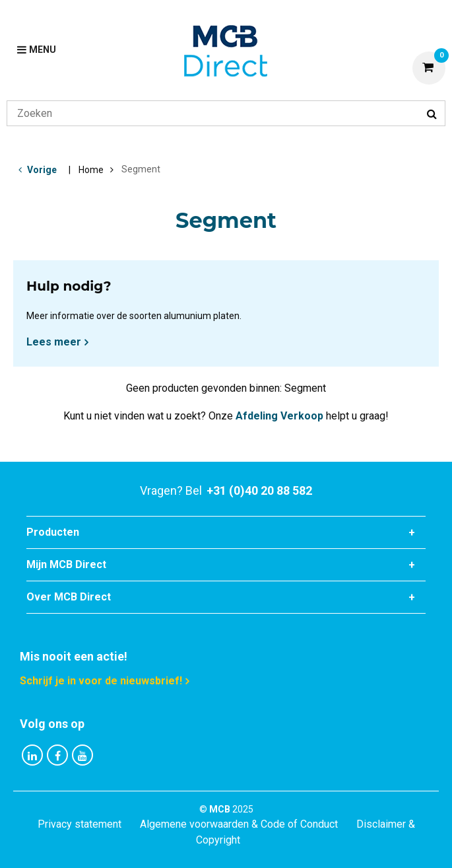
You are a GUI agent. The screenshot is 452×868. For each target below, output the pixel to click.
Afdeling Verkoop (279, 416)
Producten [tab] (53, 532)
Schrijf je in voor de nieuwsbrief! (101, 681)
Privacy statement (80, 824)
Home (91, 170)
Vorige (42, 170)
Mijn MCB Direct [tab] (66, 564)
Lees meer (54, 342)
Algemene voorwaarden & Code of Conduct (239, 824)
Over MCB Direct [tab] (69, 597)
